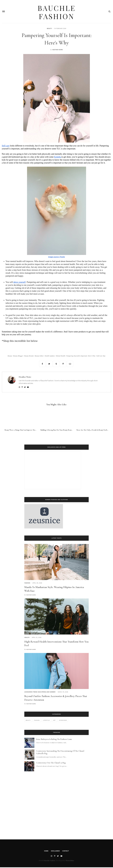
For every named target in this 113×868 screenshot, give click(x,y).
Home (46, 852)
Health (27, 638)
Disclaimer (55, 852)
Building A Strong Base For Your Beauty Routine (57, 431)
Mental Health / (61, 356)
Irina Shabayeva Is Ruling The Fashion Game (54, 740)
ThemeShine (70, 861)
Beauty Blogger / (19, 356)
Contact (66, 852)
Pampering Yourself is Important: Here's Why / (81, 356)
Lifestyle (46, 721)
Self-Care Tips (101, 356)
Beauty (49, 29)
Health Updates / (50, 356)
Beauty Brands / (30, 356)
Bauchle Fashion (57, 12)
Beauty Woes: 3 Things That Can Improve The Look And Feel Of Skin (28, 431)
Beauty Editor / (40, 356)
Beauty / (10, 356)
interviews (63, 721)
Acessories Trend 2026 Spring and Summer (40, 693)
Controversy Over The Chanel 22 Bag (51, 763)
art (54, 721)
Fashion (27, 584)
